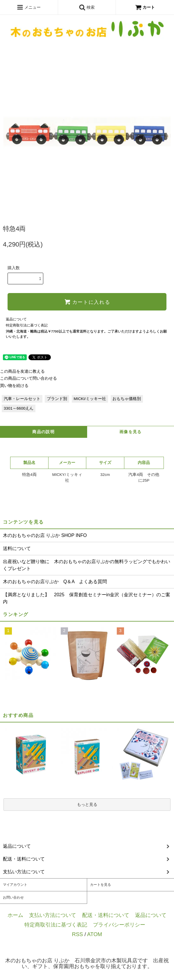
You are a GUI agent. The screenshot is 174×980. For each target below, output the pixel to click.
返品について (16, 319)
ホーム (15, 915)
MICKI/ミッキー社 (90, 399)
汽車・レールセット (22, 399)
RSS (78, 934)
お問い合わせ (13, 897)
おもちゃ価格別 (127, 399)
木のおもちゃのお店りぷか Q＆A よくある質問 (55, 582)
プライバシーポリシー (119, 925)
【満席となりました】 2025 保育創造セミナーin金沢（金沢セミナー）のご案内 (87, 598)
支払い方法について (53, 915)
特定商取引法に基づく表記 (27, 325)
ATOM (95, 934)
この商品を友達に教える (22, 371)
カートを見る (101, 885)
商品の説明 (43, 432)
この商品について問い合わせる (28, 378)
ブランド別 (57, 399)
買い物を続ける (14, 386)
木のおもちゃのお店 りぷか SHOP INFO (45, 535)
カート (145, 7)
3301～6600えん (19, 408)
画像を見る (131, 432)
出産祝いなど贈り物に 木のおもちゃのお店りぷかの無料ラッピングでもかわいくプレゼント (87, 565)
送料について (17, 548)
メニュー (29, 7)
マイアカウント (15, 885)
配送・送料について (106, 915)
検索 (87, 7)
